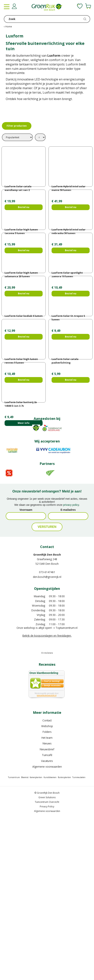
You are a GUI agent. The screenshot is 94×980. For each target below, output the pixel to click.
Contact (47, 879)
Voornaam (26, 668)
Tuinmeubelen (79, 936)
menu (7, 7)
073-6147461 (47, 731)
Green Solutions (47, 956)
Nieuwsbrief (47, 908)
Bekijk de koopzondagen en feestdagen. (47, 794)
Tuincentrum (14, 936)
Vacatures (47, 919)
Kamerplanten (36, 936)
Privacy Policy (47, 965)
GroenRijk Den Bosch (47, 713)
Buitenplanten (64, 936)
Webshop (47, 885)
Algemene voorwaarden (47, 925)
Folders (47, 890)
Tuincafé (47, 914)
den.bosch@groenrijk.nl (47, 735)
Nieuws (47, 902)
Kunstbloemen (50, 936)
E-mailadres (68, 668)
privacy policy (71, 663)
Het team (47, 896)
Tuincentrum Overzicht (47, 961)
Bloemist (25, 936)
